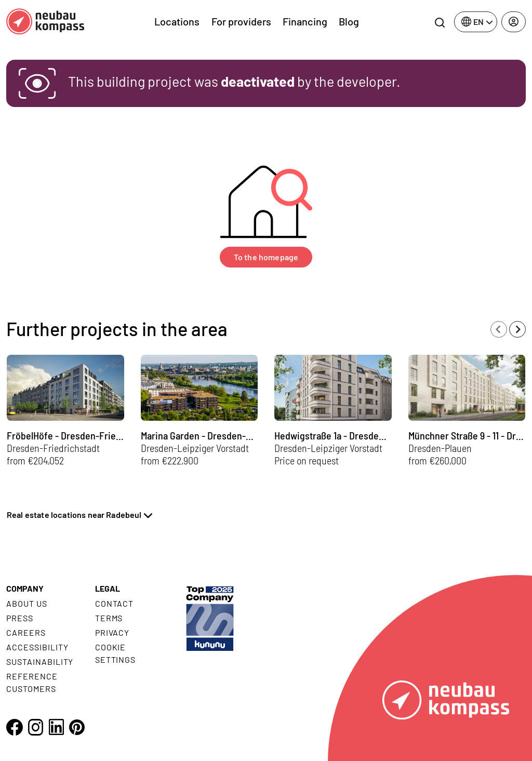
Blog (349, 21)
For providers (241, 21)
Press (20, 618)
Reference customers (32, 682)
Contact (115, 603)
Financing (305, 21)
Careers (26, 632)
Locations (177, 21)
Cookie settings (116, 653)
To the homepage (266, 257)
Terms (109, 618)
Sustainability (40, 662)
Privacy (112, 632)
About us (27, 603)
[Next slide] (517, 329)
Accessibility (37, 647)
